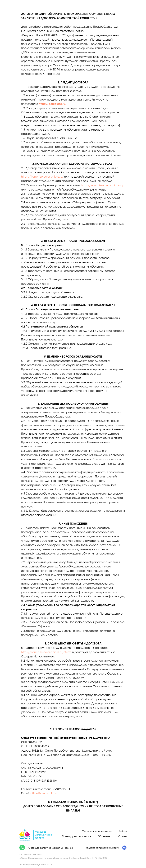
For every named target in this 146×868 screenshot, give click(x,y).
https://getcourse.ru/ (53, 104)
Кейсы (123, 831)
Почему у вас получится (76, 836)
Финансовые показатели (97, 831)
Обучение (104, 836)
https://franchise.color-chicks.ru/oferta (46, 652)
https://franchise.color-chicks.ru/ (42, 177)
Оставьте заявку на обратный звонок (51, 848)
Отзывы (122, 836)
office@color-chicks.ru (45, 793)
